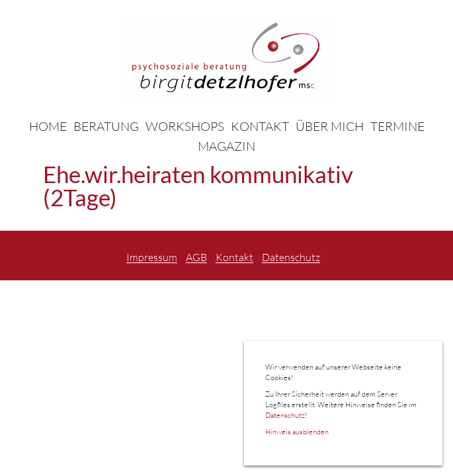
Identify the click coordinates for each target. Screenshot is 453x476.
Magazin (226, 146)
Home (48, 126)
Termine (397, 126)
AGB (196, 258)
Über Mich (330, 126)
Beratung (106, 126)
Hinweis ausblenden (297, 432)
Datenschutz (291, 258)
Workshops (185, 126)
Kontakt (260, 126)
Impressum (152, 258)
